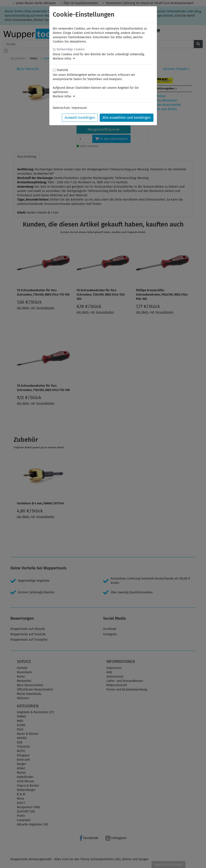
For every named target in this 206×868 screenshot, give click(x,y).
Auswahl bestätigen (80, 118)
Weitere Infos (64, 59)
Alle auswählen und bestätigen (127, 118)
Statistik (62, 70)
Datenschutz (61, 108)
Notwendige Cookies (71, 49)
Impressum (79, 108)
